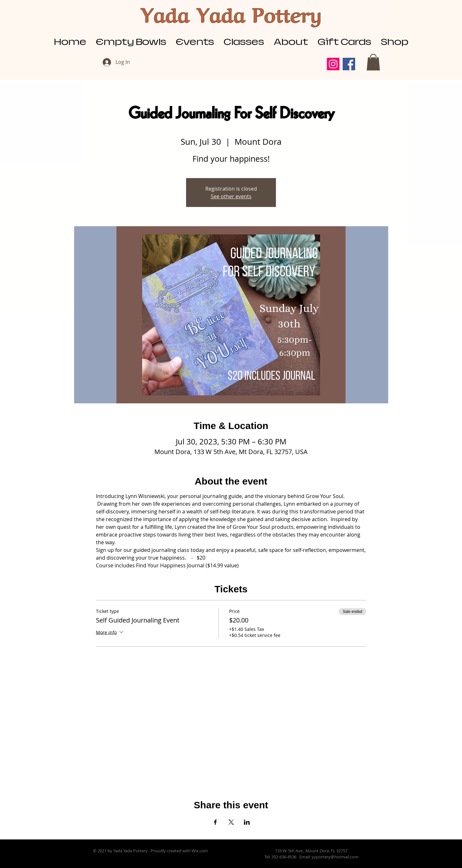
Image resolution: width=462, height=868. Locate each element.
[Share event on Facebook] (215, 822)
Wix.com (200, 851)
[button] (373, 62)
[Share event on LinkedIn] (247, 822)
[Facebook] (349, 64)
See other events (231, 196)
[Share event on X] (231, 822)
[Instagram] (333, 64)
